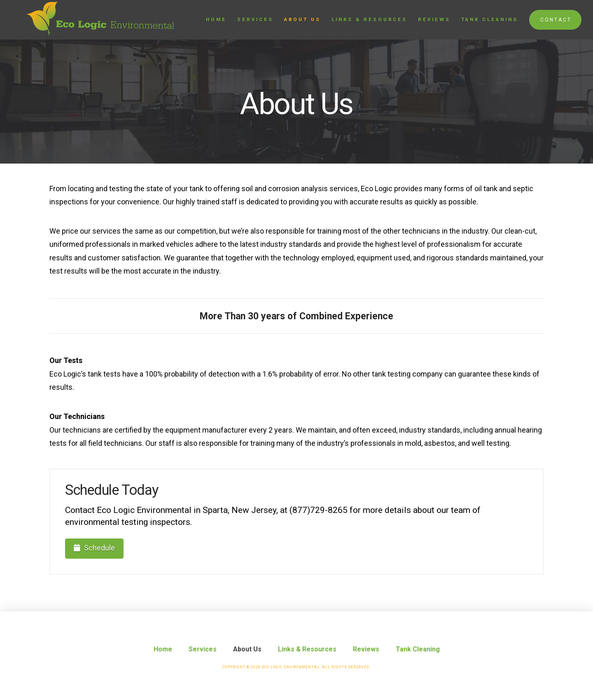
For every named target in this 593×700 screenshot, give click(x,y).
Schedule (94, 548)
